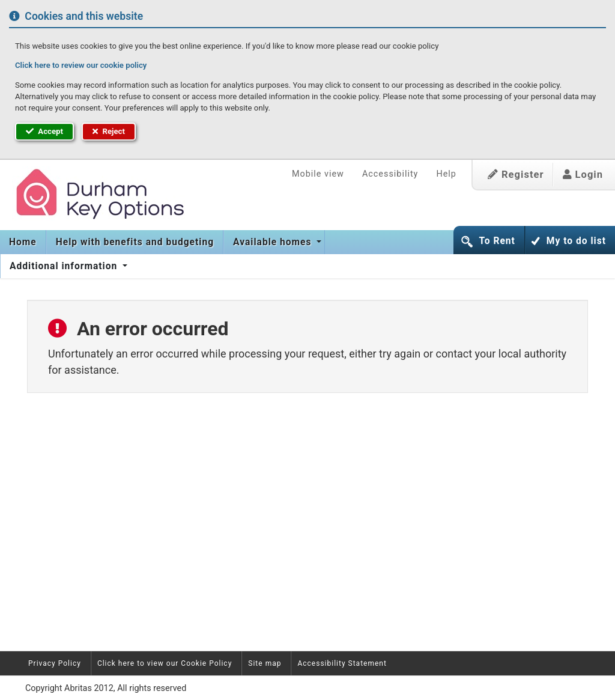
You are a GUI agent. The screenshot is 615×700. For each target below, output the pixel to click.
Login (583, 175)
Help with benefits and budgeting (135, 242)
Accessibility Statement (342, 663)
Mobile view (318, 174)
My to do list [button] (576, 241)
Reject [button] (109, 131)
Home (23, 242)
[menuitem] (23, 242)
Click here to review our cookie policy (81, 65)
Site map (265, 663)
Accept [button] (44, 131)
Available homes (274, 242)
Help (446, 174)
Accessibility (390, 174)
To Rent (497, 241)
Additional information (65, 266)
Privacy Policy (55, 663)
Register (516, 175)
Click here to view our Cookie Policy (165, 663)
